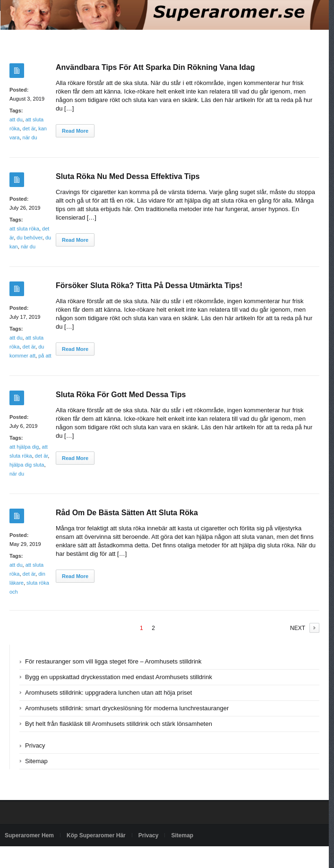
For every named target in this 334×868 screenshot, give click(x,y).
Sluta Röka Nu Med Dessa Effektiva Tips (128, 176)
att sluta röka (24, 229)
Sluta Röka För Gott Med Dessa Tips (121, 395)
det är (29, 128)
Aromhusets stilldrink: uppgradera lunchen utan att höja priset (108, 693)
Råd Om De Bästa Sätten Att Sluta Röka (127, 513)
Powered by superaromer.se (40, 857)
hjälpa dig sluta (27, 465)
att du (16, 119)
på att (45, 356)
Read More (75, 131)
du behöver (29, 238)
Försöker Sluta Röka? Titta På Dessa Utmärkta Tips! (149, 285)
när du (30, 137)
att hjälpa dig (24, 447)
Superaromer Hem (29, 835)
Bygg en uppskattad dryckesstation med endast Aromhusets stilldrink (119, 677)
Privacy (35, 745)
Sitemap (36, 761)
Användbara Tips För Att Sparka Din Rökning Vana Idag (155, 67)
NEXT (298, 628)
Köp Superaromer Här (96, 835)
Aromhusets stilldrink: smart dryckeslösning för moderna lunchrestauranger (127, 708)
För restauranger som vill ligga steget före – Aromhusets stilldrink (113, 661)
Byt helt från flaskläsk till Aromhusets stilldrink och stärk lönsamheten (119, 724)
